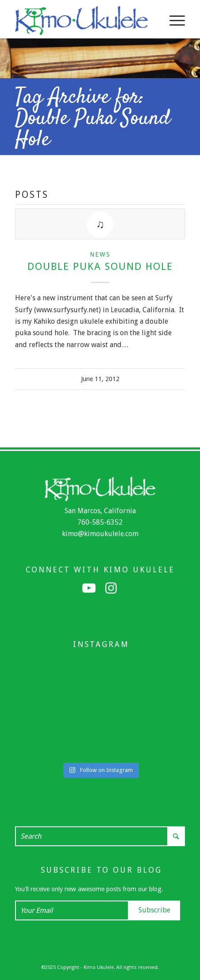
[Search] (100, 836)
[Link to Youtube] (89, 588)
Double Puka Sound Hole (100, 266)
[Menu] (173, 20)
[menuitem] (173, 20)
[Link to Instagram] (111, 588)
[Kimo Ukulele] (83, 20)
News (100, 254)
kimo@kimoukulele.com (100, 534)
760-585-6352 (100, 522)
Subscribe (154, 910)
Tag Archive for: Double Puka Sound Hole (93, 119)
